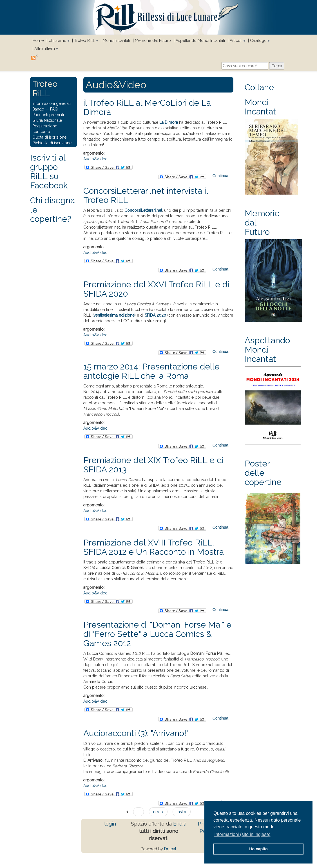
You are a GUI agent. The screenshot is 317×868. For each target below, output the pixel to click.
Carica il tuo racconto (52, 148)
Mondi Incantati (116, 40)
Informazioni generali (52, 103)
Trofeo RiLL (85, 40)
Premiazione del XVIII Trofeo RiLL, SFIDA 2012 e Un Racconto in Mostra (154, 547)
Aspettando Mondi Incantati (200, 40)
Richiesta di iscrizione (52, 143)
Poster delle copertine (263, 473)
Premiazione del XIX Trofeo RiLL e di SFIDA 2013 (153, 465)
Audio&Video (95, 159)
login (110, 824)
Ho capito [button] (258, 849)
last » (182, 812)
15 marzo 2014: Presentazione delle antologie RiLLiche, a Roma (151, 371)
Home (38, 40)
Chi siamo (57, 40)
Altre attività (45, 49)
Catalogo (258, 40)
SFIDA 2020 (155, 315)
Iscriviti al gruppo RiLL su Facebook (49, 172)
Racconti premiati (48, 115)
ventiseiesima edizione (114, 315)
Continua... (222, 176)
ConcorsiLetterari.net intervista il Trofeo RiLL (146, 195)
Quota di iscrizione (49, 137)
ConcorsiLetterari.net (143, 210)
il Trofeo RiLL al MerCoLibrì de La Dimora (147, 107)
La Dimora (169, 122)
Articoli (236, 40)
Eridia (180, 824)
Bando (38, 109)
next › (158, 812)
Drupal (170, 849)
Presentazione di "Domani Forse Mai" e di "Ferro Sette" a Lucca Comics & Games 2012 (157, 634)
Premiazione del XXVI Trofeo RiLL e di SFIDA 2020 (156, 289)
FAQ (54, 109)
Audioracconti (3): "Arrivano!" (136, 733)
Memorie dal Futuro (153, 40)
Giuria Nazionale (47, 120)
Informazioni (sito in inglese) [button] (242, 834)
